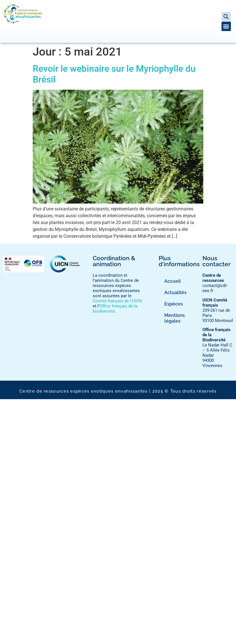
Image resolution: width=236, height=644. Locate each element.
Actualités (175, 293)
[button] (226, 17)
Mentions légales (175, 318)
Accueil (173, 281)
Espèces (174, 304)
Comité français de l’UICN (117, 301)
